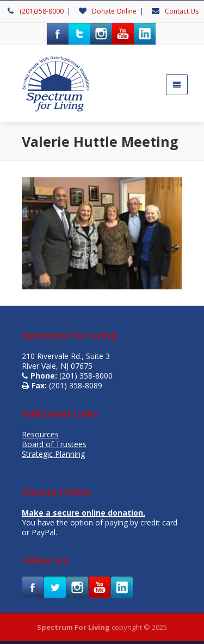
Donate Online (114, 11)
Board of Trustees (54, 444)
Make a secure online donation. (84, 513)
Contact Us (182, 11)
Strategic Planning (53, 454)
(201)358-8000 (42, 11)
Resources (40, 434)
